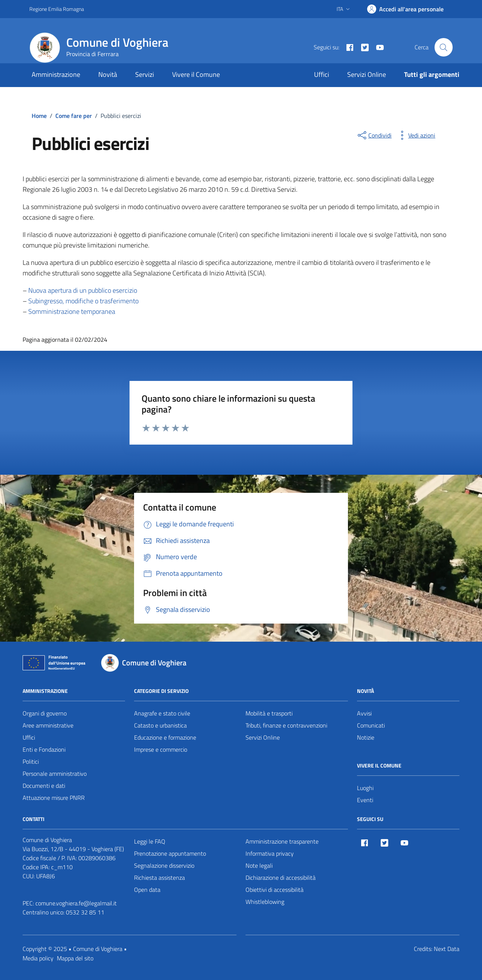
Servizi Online (367, 74)
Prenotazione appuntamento (170, 853)
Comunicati (371, 725)
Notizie (366, 737)
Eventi (365, 800)
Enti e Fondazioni (44, 749)
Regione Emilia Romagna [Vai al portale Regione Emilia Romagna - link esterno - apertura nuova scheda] (57, 9)
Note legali (259, 865)
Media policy (38, 958)
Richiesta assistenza (159, 878)
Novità (108, 74)
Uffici (322, 74)
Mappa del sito (75, 958)
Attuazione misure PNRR (54, 798)
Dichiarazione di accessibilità (281, 878)
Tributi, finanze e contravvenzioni (286, 725)
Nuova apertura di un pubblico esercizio (83, 290)
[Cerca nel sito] (444, 47)
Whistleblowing (265, 902)
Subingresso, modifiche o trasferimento (83, 301)
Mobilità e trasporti (269, 713)
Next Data (447, 949)
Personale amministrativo (55, 774)
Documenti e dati (44, 786)
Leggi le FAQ (150, 841)
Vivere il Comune (196, 74)
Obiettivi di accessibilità (275, 890)
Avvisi (364, 713)
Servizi (145, 74)
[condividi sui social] (374, 135)
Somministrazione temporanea (72, 311)
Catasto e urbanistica (160, 725)
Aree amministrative (48, 725)
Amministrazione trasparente (282, 841)
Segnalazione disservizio (164, 865)
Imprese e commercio (161, 749)
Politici (31, 761)
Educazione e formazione (165, 737)
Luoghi (365, 788)
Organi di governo (45, 713)
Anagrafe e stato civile (162, 713)
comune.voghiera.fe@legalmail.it (76, 903)
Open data (147, 890)
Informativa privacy (270, 853)
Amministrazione (56, 74)
